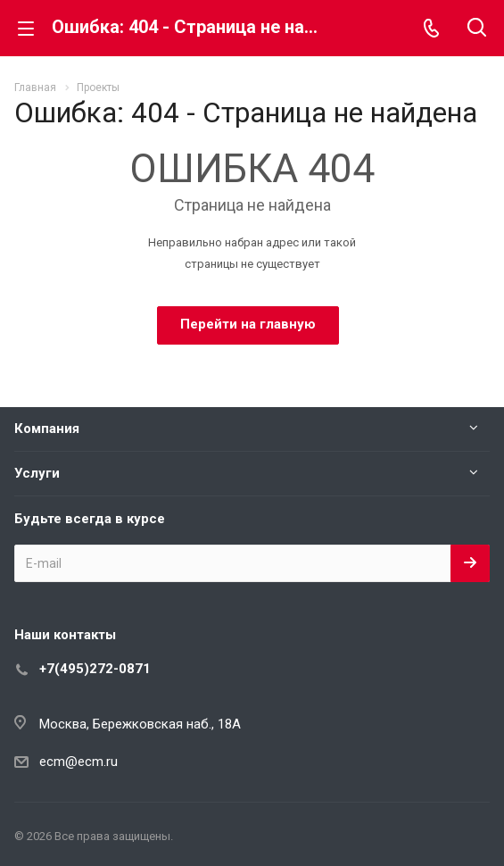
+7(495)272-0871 (95, 669)
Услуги (37, 473)
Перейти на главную (248, 324)
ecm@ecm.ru (78, 762)
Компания (47, 429)
